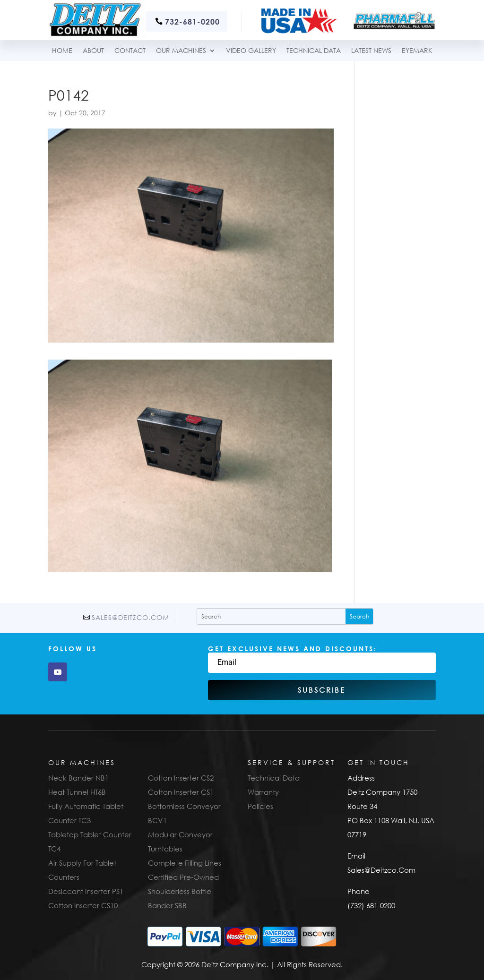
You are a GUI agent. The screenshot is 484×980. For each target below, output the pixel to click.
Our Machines (181, 51)
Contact (130, 51)
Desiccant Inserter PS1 (86, 891)
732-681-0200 (192, 21)
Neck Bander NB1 (78, 778)
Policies (260, 806)
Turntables (165, 849)
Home (62, 51)
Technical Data (274, 778)
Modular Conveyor (180, 834)
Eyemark (417, 51)
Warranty (263, 792)
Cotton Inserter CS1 (181, 792)
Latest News (371, 51)
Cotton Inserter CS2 (181, 778)
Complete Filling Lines (185, 863)
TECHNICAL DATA (314, 51)
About (93, 51)
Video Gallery (251, 51)
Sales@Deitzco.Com (130, 617)
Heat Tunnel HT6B (77, 792)
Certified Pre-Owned (183, 877)
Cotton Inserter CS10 (83, 905)
